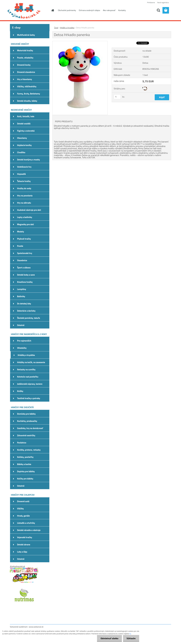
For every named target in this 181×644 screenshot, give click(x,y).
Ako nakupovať (109, 10)
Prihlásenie (151, 2)
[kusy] (117, 97)
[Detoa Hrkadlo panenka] (80, 42)
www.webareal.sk (36, 627)
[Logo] (29, 10)
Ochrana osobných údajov (89, 10)
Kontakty (122, 10)
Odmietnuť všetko (109, 638)
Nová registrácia (163, 2)
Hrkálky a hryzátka (67, 28)
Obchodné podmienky (67, 10)
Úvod (56, 28)
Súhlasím (131, 638)
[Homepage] (53, 10)
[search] (158, 10)
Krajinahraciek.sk (17, 566)
